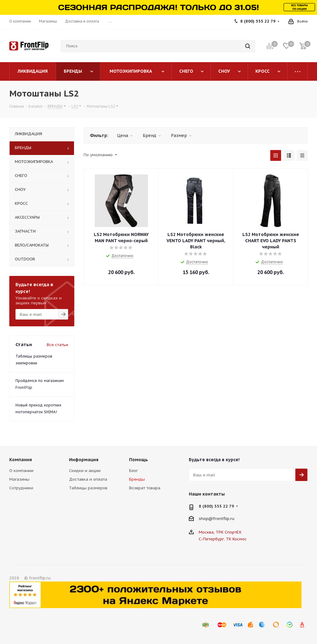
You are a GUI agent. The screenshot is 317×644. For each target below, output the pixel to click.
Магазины (19, 479)
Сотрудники (21, 488)
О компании (21, 471)
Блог (133, 471)
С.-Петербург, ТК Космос (223, 539)
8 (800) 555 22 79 (258, 21)
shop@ (206, 519)
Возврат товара (145, 488)
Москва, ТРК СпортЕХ (220, 532)
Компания (21, 460)
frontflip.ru (224, 519)
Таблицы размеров (88, 488)
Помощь (139, 460)
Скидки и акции (85, 471)
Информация (84, 460)
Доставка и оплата (88, 479)
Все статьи (57, 345)
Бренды (137, 479)
